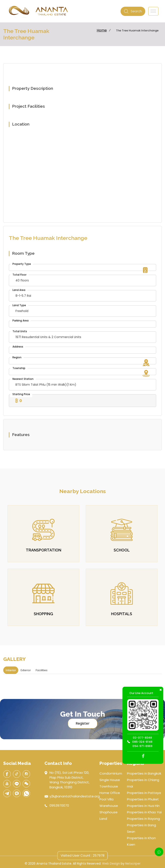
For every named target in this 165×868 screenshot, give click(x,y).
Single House (110, 780)
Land (103, 819)
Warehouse (109, 806)
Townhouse (109, 786)
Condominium (111, 773)
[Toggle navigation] (153, 11)
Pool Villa (106, 799)
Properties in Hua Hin (143, 806)
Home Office (110, 793)
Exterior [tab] (26, 670)
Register (83, 723)
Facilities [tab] (42, 670)
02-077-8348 (142, 738)
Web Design (111, 863)
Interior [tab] (11, 670)
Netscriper (133, 863)
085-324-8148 (142, 742)
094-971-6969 (142, 746)
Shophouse (108, 812)
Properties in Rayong (143, 819)
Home (102, 30)
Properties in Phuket (143, 799)
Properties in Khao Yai (144, 812)
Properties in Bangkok (144, 773)
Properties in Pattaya (144, 793)
